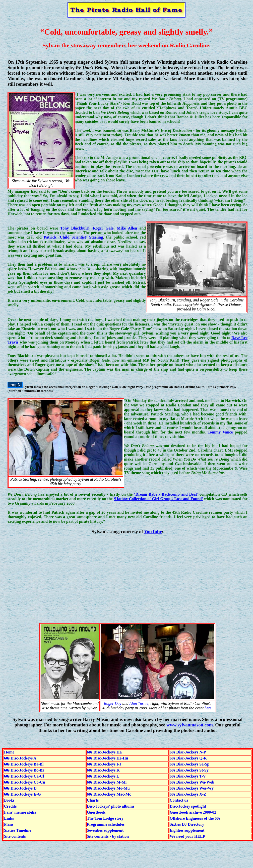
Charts (93, 800)
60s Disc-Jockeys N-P (188, 752)
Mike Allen (127, 228)
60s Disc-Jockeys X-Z (188, 794)
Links (9, 818)
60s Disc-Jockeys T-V (188, 776)
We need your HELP (187, 836)
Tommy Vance (220, 432)
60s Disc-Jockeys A (20, 758)
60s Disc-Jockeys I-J (104, 764)
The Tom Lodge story (105, 818)
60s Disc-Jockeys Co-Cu (25, 782)
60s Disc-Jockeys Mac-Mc (109, 794)
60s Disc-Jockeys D (20, 788)
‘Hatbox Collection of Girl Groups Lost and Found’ (158, 499)
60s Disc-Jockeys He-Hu (107, 758)
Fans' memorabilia (20, 812)
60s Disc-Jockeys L (103, 776)
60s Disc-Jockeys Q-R (188, 758)
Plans (9, 824)
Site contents (15, 836)
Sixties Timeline (18, 830)
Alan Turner (139, 703)
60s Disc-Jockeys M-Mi (107, 782)
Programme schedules (106, 824)
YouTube (153, 532)
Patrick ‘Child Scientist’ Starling (73, 237)
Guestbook (96, 812)
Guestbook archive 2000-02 (193, 812)
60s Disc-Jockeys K (103, 770)
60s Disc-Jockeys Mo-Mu (108, 788)
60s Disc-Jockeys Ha (104, 752)
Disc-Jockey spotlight (188, 806)
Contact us (179, 800)
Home (9, 752)
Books (9, 800)
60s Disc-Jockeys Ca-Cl (24, 776)
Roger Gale (103, 228)
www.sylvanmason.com (190, 725)
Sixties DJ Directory (187, 824)
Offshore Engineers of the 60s (195, 818)
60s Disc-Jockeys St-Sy (189, 770)
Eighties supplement (187, 830)
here (208, 708)
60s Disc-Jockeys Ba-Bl (24, 764)
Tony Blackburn (75, 228)
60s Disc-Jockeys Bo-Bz (24, 770)
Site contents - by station (108, 836)
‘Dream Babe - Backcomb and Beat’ (166, 494)
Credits (10, 806)
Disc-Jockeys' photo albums (111, 806)
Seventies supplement (105, 830)
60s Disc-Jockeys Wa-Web (192, 782)
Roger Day (113, 703)
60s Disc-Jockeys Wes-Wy (192, 788)
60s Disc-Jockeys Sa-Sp (189, 764)
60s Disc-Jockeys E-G (22, 794)
